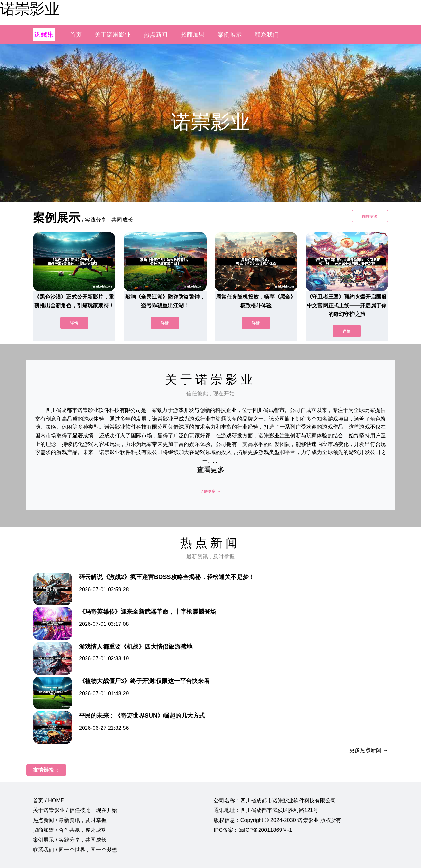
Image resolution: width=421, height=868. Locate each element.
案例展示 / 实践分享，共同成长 (70, 840)
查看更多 (211, 470)
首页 (76, 35)
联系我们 (267, 35)
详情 (74, 323)
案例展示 (230, 35)
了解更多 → (210, 491)
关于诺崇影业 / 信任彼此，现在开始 (75, 810)
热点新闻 (156, 35)
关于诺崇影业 (113, 35)
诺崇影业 (30, 9)
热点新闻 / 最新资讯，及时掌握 (70, 820)
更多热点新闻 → (369, 750)
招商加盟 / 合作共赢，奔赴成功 (70, 830)
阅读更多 (370, 217)
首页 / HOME (49, 800)
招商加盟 (193, 35)
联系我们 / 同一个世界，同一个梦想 (75, 850)
